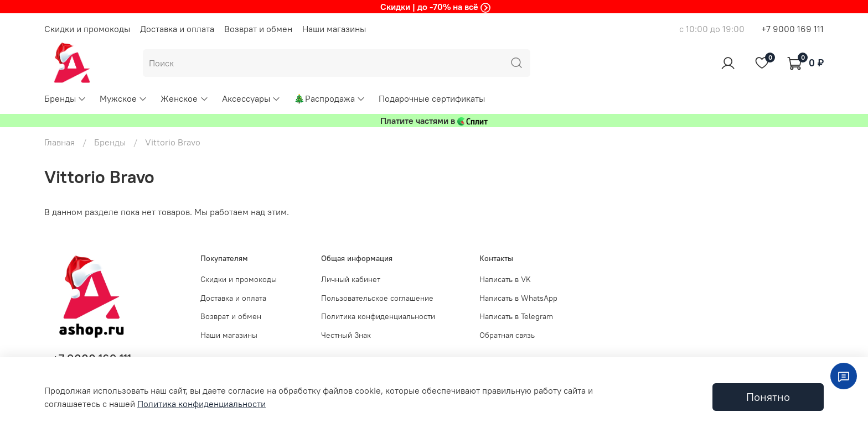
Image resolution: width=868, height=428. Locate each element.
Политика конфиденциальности (378, 316)
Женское (184, 98)
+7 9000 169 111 (792, 29)
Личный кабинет (351, 279)
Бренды (65, 98)
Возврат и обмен (258, 29)
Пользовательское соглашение (377, 298)
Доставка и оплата (177, 29)
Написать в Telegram (516, 316)
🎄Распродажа (330, 98)
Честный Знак (346, 335)
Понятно (768, 397)
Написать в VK (505, 279)
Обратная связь (507, 335)
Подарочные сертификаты (432, 98)
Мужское (123, 98)
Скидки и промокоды (87, 29)
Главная (60, 142)
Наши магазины (334, 29)
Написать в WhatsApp (518, 298)
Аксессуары (251, 98)
